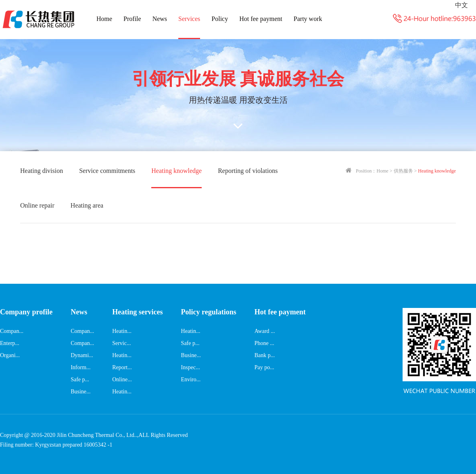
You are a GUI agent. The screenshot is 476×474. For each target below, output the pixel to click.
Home (104, 19)
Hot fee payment (261, 19)
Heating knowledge (176, 171)
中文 (461, 5)
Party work (308, 19)
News (160, 19)
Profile (132, 19)
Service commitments (107, 171)
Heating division (42, 171)
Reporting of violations (248, 171)
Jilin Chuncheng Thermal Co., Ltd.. (97, 435)
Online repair (37, 205)
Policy (220, 19)
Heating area (87, 205)
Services (189, 19)
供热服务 (403, 171)
